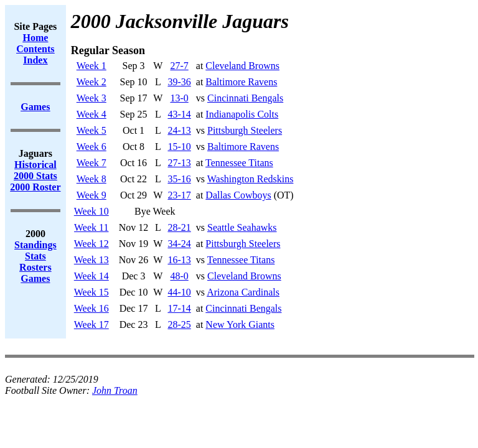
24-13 (179, 130)
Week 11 (91, 227)
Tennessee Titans (239, 163)
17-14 (179, 308)
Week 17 (91, 324)
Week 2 (91, 82)
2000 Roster (35, 187)
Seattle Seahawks (242, 227)
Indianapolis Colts (242, 114)
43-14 (179, 114)
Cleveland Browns (242, 66)
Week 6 (91, 147)
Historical (35, 165)
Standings (35, 245)
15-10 (179, 147)
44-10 (179, 292)
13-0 (179, 98)
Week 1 (91, 66)
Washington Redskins (251, 179)
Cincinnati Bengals (245, 98)
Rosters (35, 267)
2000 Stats (35, 176)
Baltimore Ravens (241, 82)
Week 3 (91, 98)
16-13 (179, 260)
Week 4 (91, 114)
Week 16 (91, 308)
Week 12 (91, 244)
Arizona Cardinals (243, 292)
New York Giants (240, 324)
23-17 (179, 195)
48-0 (179, 276)
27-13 (179, 163)
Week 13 (91, 260)
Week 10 (91, 211)
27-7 (179, 66)
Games (35, 278)
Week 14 (91, 276)
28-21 (179, 227)
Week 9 (91, 195)
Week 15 (91, 292)
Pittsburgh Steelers (245, 130)
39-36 (179, 82)
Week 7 (91, 163)
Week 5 (91, 130)
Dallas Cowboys (238, 195)
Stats (35, 256)
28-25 (179, 324)
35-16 (179, 179)
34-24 (179, 244)
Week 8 (91, 179)
